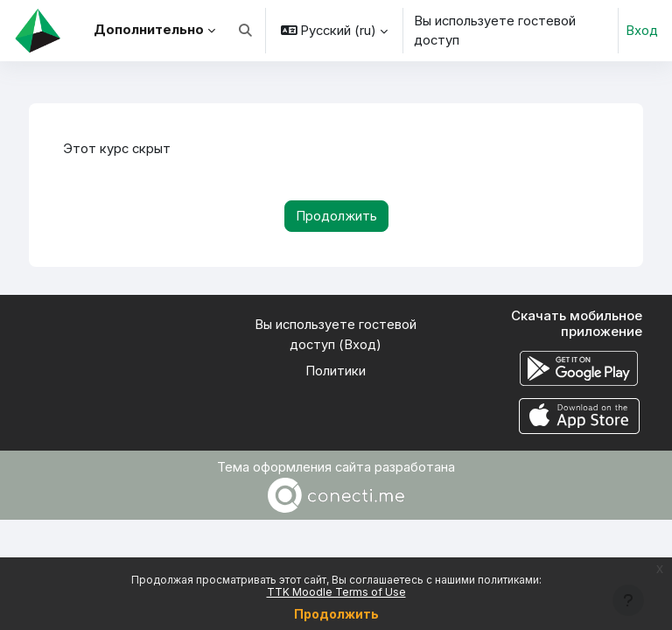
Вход (642, 31)
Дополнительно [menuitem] (149, 30)
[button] (245, 31)
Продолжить (336, 614)
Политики (336, 371)
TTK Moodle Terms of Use (336, 592)
